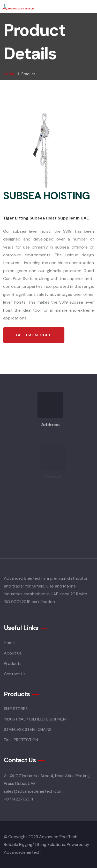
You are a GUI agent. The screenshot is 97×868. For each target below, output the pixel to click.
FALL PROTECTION (21, 740)
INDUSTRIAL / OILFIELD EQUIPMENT (36, 719)
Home (9, 74)
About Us (13, 653)
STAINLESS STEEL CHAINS (28, 729)
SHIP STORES (16, 709)
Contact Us (15, 674)
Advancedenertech (22, 852)
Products (13, 663)
